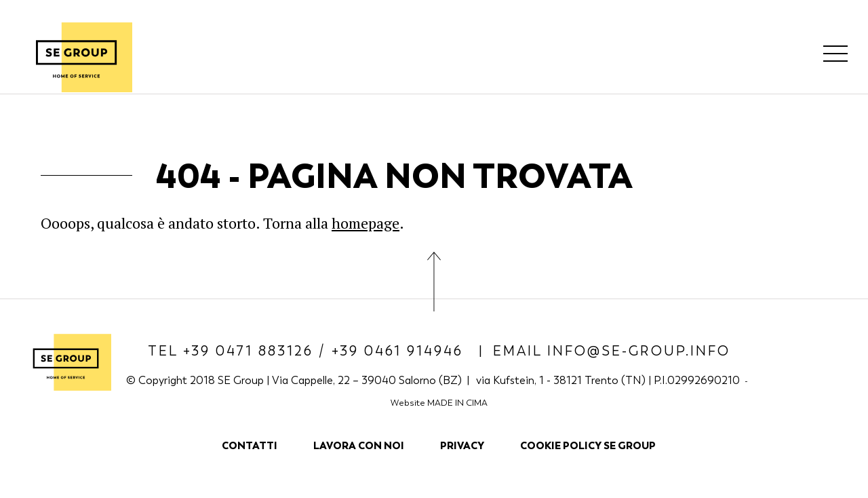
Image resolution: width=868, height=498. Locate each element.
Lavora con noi (359, 445)
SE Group (76, 57)
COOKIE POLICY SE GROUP (588, 445)
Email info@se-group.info (612, 351)
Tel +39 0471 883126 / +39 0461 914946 (308, 351)
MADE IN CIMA (457, 403)
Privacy (462, 445)
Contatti (250, 445)
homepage (366, 223)
